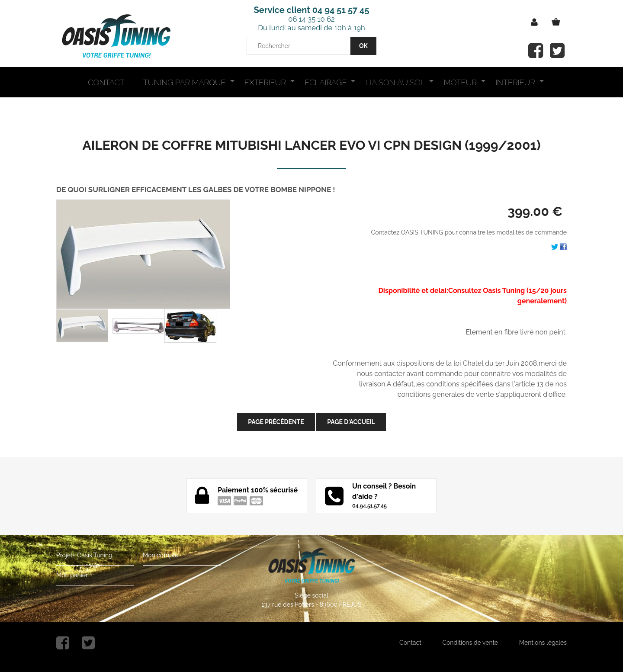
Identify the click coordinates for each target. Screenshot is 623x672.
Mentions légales (543, 643)
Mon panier (72, 575)
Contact (410, 643)
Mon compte (161, 555)
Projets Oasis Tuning (84, 555)
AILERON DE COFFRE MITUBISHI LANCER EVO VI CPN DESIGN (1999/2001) (312, 145)
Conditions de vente (470, 643)
